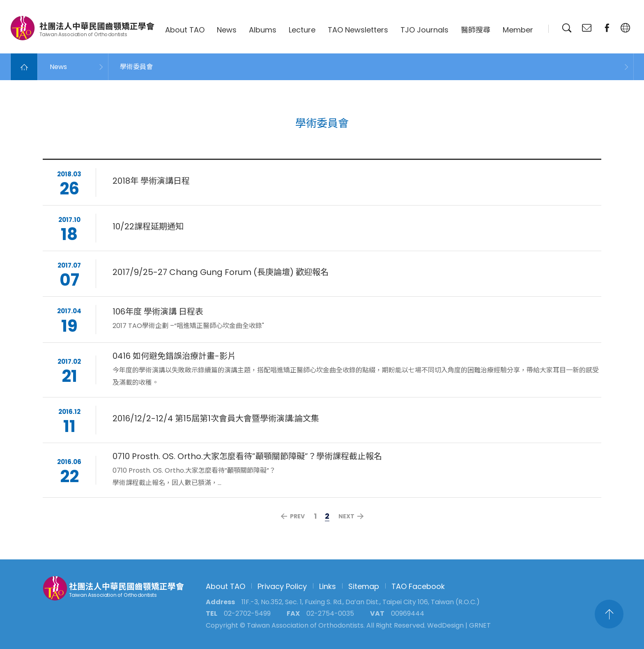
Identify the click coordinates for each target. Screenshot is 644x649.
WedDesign (445, 625)
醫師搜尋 (476, 30)
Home (24, 67)
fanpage (607, 28)
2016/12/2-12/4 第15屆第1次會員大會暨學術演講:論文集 (216, 420)
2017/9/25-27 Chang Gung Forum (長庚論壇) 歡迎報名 (221, 274)
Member (518, 30)
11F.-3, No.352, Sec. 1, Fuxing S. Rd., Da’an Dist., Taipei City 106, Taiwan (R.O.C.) (361, 602)
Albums (263, 30)
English (626, 28)
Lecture (302, 30)
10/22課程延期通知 (148, 228)
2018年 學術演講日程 (151, 182)
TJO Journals (424, 30)
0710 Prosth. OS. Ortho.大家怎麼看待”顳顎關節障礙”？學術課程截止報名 (247, 457)
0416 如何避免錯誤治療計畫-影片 (174, 357)
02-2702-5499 (247, 613)
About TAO (185, 30)
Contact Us (587, 28)
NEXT (346, 516)
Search (567, 28)
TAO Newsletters (358, 30)
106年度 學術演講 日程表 (158, 313)
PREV (297, 516)
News (227, 30)
